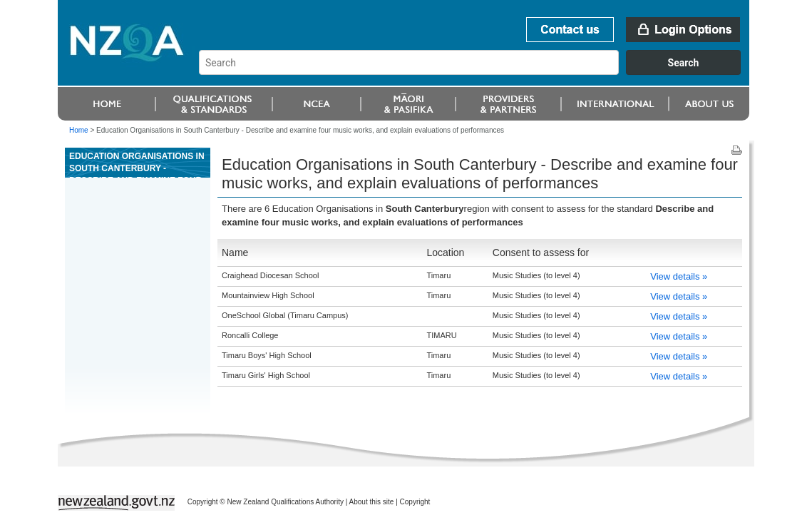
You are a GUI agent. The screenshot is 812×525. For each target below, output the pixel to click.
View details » (679, 276)
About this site (372, 502)
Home (79, 130)
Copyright (415, 502)
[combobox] (477, 71)
